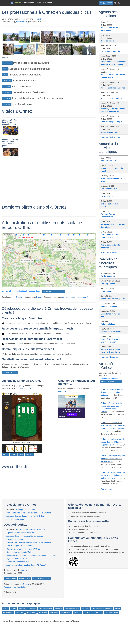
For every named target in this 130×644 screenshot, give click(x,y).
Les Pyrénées (106, 291)
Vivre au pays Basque (112, 632)
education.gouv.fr (70, 344)
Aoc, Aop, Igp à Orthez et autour (20, 565)
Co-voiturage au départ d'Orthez (20, 572)
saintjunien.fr (77, 632)
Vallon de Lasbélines (110, 306)
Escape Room (107, 196)
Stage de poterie (108, 41)
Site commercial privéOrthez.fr (106, 3)
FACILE (5, 501)
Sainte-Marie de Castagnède (113, 299)
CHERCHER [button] (7, 104)
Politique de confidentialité (15, 607)
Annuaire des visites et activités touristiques (25, 556)
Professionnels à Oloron (72, 629)
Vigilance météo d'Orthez (17, 578)
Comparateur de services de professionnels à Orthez (29, 533)
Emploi (39, 3)
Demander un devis (10, 598)
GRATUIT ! (29, 501)
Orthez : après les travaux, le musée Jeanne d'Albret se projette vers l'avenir (113, 442)
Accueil (18, 3)
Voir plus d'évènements (110, 137)
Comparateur (28, 3)
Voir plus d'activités (109, 252)
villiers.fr (118, 629)
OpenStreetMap (77, 333)
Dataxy (19, 344)
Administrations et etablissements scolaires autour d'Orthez (31, 575)
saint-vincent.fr (54, 632)
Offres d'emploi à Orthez (17, 539)
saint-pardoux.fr (31, 632)
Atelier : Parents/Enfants (111, 98)
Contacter (24, 590)
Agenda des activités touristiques (20, 553)
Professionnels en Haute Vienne (93, 632)
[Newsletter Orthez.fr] (115, 3)
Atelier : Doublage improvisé (113, 88)
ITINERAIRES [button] (7, 81)
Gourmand (48, 3)
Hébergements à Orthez (26, 529)
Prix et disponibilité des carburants (31, 549)
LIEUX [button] (5, 75)
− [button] (4, 291)
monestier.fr (33, 629)
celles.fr (5, 629)
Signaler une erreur (25, 598)
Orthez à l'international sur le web (21, 582)
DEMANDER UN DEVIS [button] (10, 420)
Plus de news (106, 489)
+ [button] (4, 289)
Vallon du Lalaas (108, 324)
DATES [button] (5, 69)
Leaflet (70, 333)
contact (38, 19)
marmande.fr (23, 629)
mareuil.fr (13, 629)
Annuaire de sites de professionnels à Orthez (25, 536)
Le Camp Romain (108, 284)
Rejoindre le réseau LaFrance (42, 598)
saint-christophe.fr (8, 632)
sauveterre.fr (86, 629)
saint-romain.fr (43, 632)
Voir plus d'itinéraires (109, 357)
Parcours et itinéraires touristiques (21, 559)
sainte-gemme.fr (66, 632)
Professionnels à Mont (46, 629)
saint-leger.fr (20, 632)
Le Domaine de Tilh (109, 189)
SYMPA (21, 501)
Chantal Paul (22, 22)
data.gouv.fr (83, 344)
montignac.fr (59, 629)
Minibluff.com (25, 435)
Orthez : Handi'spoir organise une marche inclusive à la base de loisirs (113, 459)
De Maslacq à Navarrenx (111, 332)
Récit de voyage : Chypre (111, 122)
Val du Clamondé (108, 276)
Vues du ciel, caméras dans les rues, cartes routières (29, 562)
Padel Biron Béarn (108, 161)
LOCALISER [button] (7, 98)
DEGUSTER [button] (7, 87)
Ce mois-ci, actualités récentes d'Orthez (23, 569)
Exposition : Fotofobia (110, 51)
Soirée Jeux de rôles (109, 132)
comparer (62, 439)
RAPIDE (13, 501)
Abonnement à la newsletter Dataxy (26, 585)
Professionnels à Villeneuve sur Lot (102, 629)
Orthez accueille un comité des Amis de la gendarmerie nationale (112, 392)
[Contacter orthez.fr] (119, 3)
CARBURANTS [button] (7, 63)
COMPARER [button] (7, 93)
